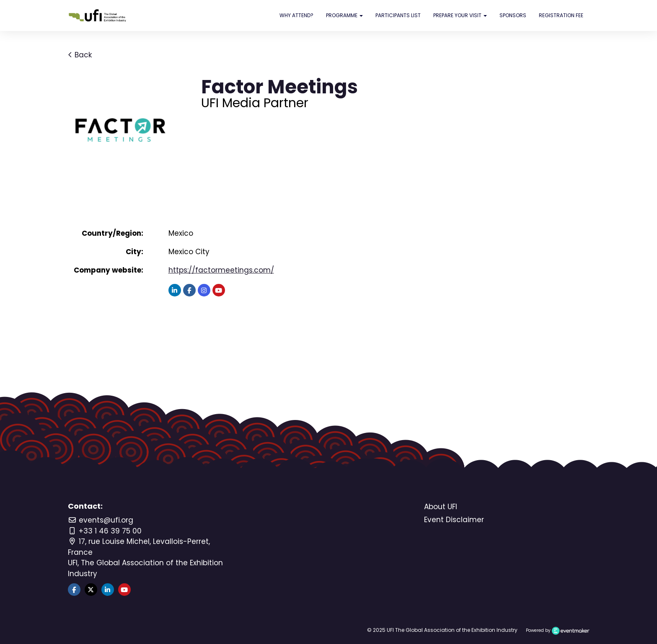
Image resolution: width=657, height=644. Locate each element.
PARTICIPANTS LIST (398, 15)
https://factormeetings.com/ (221, 270)
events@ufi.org (101, 520)
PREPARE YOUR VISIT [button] (460, 15)
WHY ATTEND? (296, 15)
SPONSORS (513, 15)
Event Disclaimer (454, 520)
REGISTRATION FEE (561, 15)
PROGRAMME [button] (344, 15)
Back (80, 55)
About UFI (441, 507)
